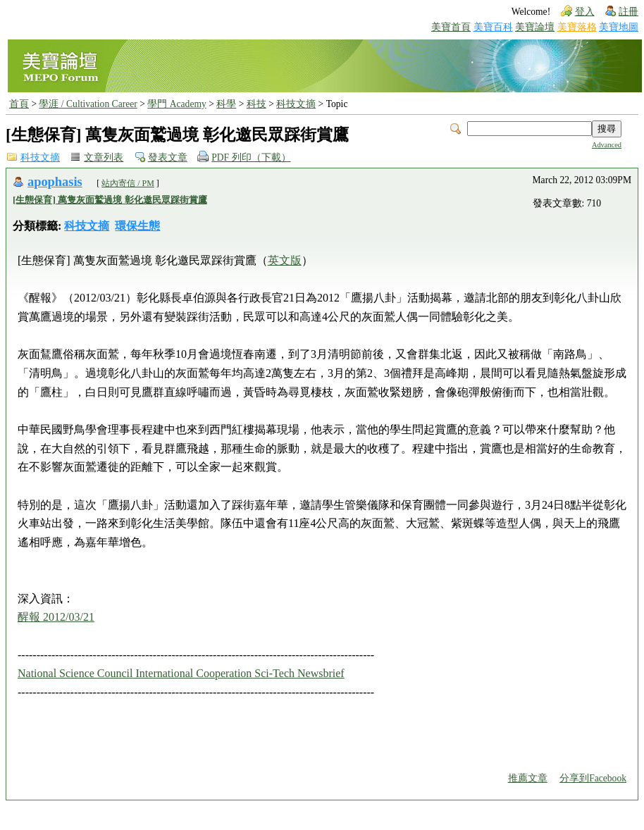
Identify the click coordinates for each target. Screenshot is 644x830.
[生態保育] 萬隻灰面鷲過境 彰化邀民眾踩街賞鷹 (110, 200)
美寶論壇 (535, 27)
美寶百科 (493, 27)
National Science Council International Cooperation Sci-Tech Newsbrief (181, 673)
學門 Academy (177, 104)
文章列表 (104, 157)
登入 (585, 12)
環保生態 (137, 226)
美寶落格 (577, 27)
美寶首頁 (451, 27)
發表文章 (168, 157)
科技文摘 (296, 104)
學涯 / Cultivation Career (88, 104)
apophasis (55, 182)
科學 (226, 104)
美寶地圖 (619, 27)
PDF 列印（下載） (251, 157)
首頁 (19, 104)
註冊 (628, 12)
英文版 (285, 260)
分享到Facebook (593, 778)
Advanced (607, 145)
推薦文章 (528, 778)
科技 (256, 104)
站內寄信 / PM (128, 183)
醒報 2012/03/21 (56, 617)
